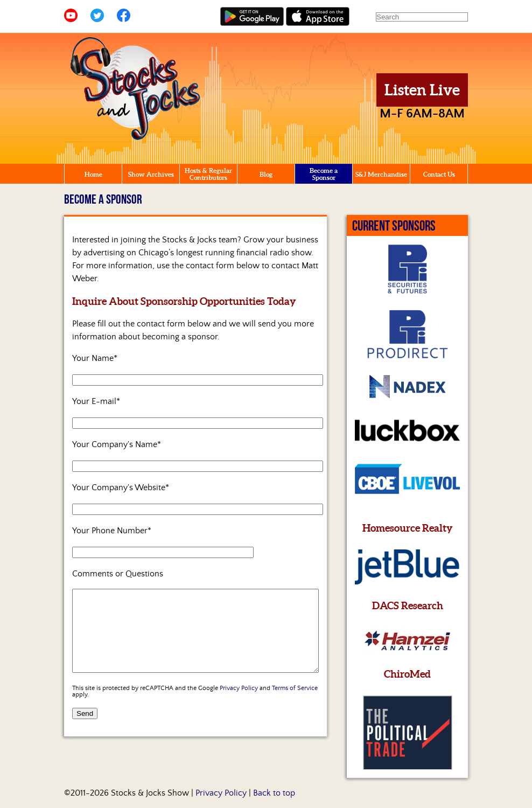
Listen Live (422, 90)
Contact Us (439, 174)
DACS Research (408, 605)
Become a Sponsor (324, 174)
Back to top (274, 793)
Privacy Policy (239, 704)
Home (93, 174)
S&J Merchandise (381, 174)
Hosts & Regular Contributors (208, 174)
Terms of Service (295, 704)
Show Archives (151, 174)
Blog (266, 174)
